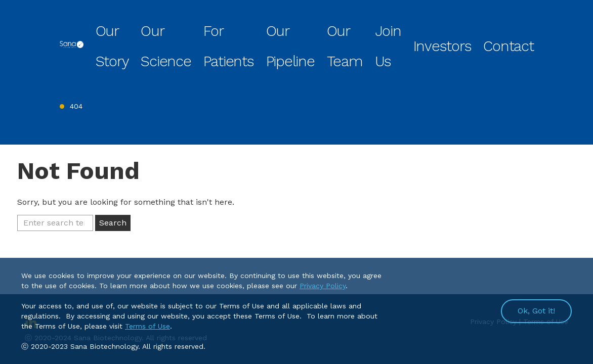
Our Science (243, 27)
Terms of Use (147, 326)
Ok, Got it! (536, 311)
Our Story (194, 27)
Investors (479, 27)
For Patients (296, 27)
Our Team (398, 27)
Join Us (439, 27)
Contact (520, 27)
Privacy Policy (323, 286)
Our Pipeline (349, 27)
